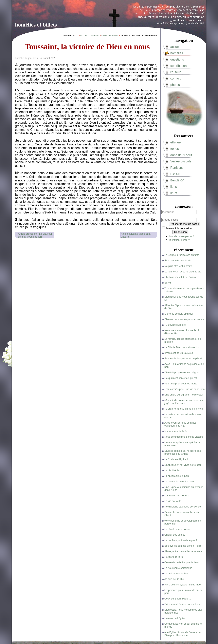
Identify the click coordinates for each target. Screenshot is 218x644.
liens (174, 187)
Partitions (177, 168)
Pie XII (175, 174)
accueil (175, 47)
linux (174, 193)
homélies (177, 53)
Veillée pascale (181, 161)
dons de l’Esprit (181, 155)
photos (175, 85)
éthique (176, 142)
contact (175, 78)
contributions (179, 66)
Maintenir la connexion (179, 228)
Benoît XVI (177, 180)
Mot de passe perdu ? (182, 236)
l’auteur (175, 72)
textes (175, 149)
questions (177, 59)
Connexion (180, 232)
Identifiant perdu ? (179, 240)
